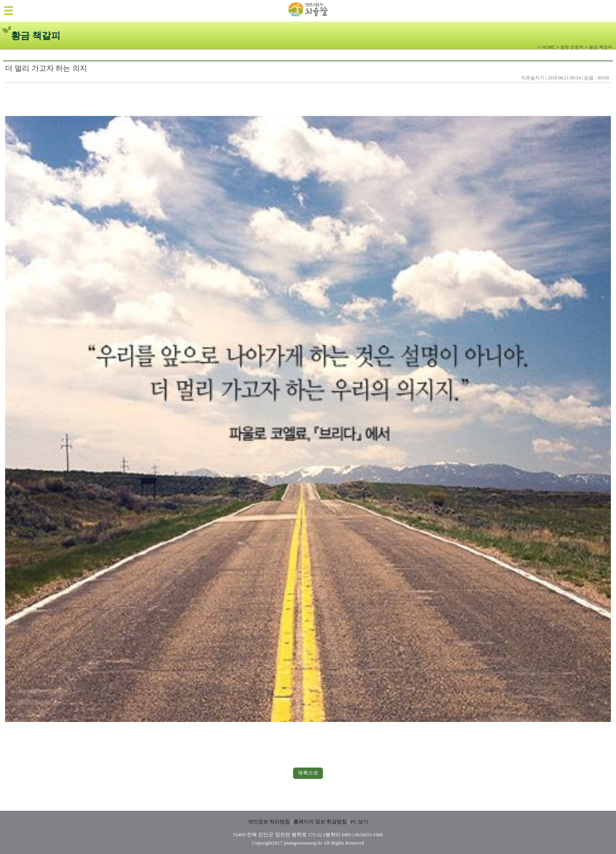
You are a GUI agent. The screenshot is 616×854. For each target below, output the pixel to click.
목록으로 (308, 773)
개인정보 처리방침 (269, 822)
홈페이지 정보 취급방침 (320, 822)
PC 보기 (359, 822)
